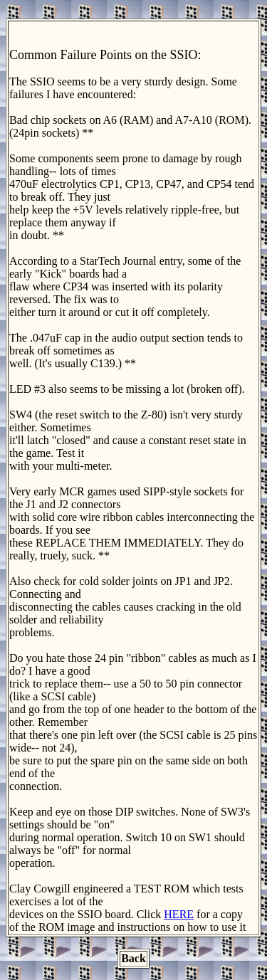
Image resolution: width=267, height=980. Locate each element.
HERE (179, 914)
